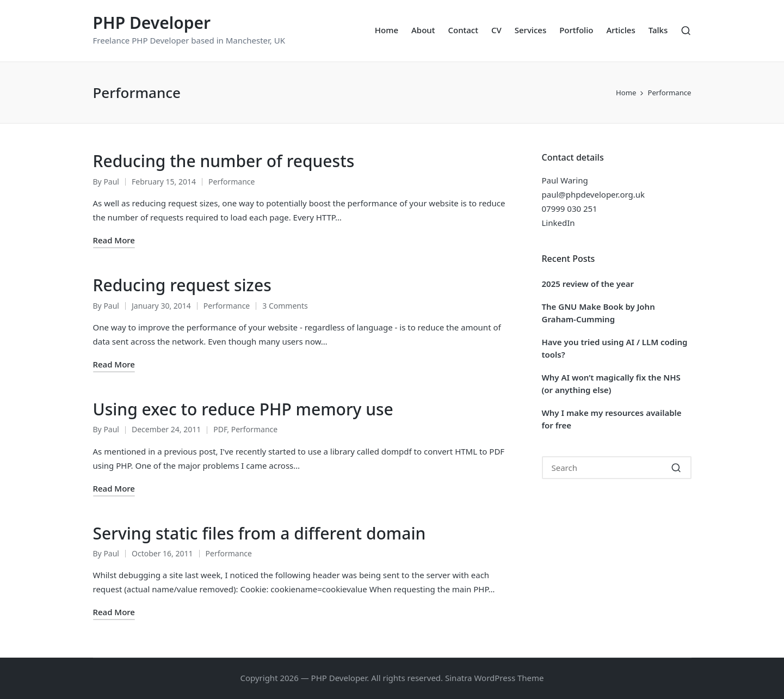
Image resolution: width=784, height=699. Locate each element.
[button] (677, 468)
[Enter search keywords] (617, 468)
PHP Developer (152, 23)
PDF (220, 429)
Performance (232, 182)
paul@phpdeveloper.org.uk (594, 194)
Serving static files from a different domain (260, 533)
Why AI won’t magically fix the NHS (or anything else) (611, 384)
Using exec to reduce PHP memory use (243, 409)
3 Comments (285, 306)
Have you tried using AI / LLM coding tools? (615, 348)
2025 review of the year (588, 284)
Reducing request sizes (182, 285)
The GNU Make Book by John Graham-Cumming (598, 313)
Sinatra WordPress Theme (495, 678)
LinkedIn (558, 223)
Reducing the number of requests (224, 161)
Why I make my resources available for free (612, 419)
